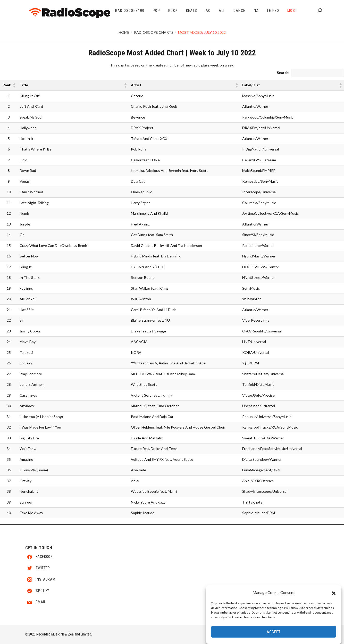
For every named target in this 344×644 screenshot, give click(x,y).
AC (208, 11)
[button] (334, 593)
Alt (222, 11)
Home (124, 32)
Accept (274, 632)
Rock (173, 11)
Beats (192, 11)
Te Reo (273, 11)
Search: (283, 73)
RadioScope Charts (154, 32)
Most (292, 11)
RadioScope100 (130, 11)
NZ (256, 11)
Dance (240, 11)
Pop (156, 11)
